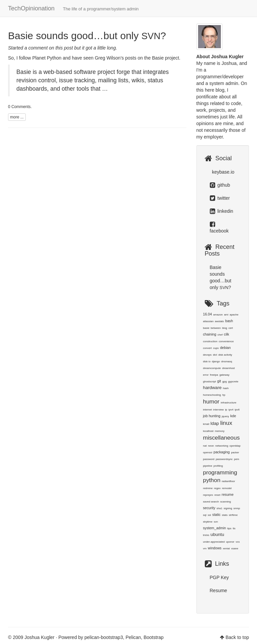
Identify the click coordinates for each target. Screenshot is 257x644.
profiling (218, 466)
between (216, 328)
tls (234, 528)
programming (220, 472)
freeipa (214, 375)
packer (235, 452)
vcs (238, 542)
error (206, 375)
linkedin (222, 211)
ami (226, 315)
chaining (210, 334)
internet (208, 410)
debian (225, 348)
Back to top (237, 637)
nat (205, 446)
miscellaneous (222, 438)
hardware (212, 388)
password (209, 459)
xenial (226, 548)
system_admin (215, 528)
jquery (226, 416)
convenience (226, 341)
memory (220, 431)
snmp (237, 508)
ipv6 (237, 410)
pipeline (208, 466)
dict (215, 355)
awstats (219, 321)
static (216, 515)
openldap (235, 446)
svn (216, 522)
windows (215, 548)
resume (228, 494)
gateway (225, 375)
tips (229, 528)
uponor (230, 542)
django (216, 361)
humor (211, 401)
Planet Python (47, 58)
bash (229, 321)
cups (216, 348)
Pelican (133, 637)
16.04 (208, 314)
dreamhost (229, 368)
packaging (222, 452)
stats (225, 515)
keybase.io (223, 172)
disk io (207, 361)
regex (217, 488)
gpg (224, 382)
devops (207, 355)
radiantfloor (228, 481)
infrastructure (229, 403)
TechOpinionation (73, 8)
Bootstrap (154, 637)
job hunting (212, 416)
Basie (158, 58)
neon (211, 446)
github (220, 185)
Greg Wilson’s (109, 58)
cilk (226, 334)
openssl (208, 452)
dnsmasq (227, 361)
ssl (209, 515)
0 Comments (19, 107)
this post (64, 48)
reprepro (208, 495)
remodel (227, 488)
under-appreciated (214, 542)
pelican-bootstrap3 (104, 637)
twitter (220, 198)
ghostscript (210, 382)
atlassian (208, 321)
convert (207, 348)
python (212, 480)
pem (237, 459)
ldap (215, 423)
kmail (206, 424)
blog (225, 328)
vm (205, 548)
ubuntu (217, 534)
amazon (218, 315)
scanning (226, 502)
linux (226, 423)
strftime (233, 515)
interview (219, 410)
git (219, 381)
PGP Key (219, 577)
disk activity (225, 355)
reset (218, 495)
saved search (211, 502)
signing (228, 508)
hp (224, 395)
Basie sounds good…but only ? (87, 36)
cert (231, 328)
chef (220, 335)
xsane (235, 548)
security (209, 508)
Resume (219, 590)
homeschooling (212, 395)
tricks (206, 535)
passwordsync (224, 459)
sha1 (219, 508)
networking (222, 446)
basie (206, 328)
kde (233, 416)
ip (226, 410)
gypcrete (233, 382)
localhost (208, 431)
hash (226, 388)
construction (210, 341)
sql (205, 515)
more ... (17, 117)
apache (234, 315)
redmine (208, 488)
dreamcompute (212, 368)
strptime (208, 522)
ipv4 (231, 410)
